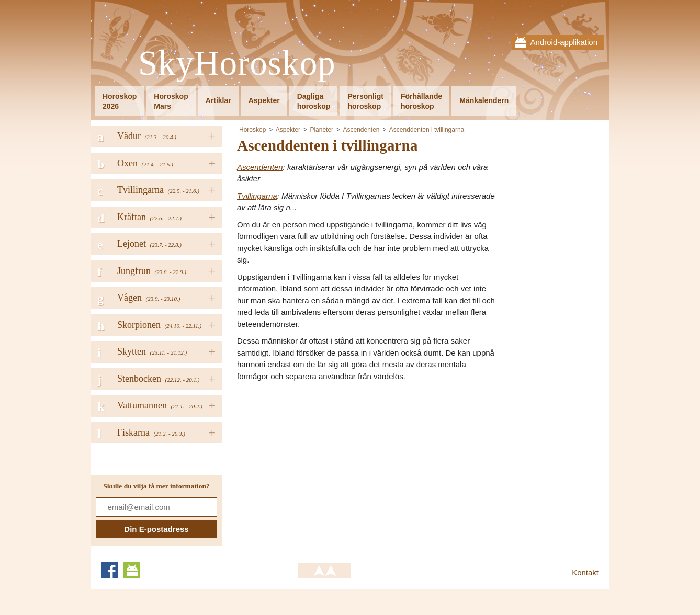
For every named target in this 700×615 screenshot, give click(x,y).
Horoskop (252, 130)
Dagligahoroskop (314, 101)
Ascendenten (361, 130)
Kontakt (585, 572)
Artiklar (218, 100)
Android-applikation (564, 42)
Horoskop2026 (120, 101)
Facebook (110, 570)
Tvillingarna (257, 196)
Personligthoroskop (365, 101)
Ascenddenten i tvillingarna (427, 130)
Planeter (321, 130)
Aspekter (264, 100)
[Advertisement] (325, 473)
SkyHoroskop (237, 64)
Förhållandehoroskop (421, 101)
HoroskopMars (171, 101)
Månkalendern (484, 100)
